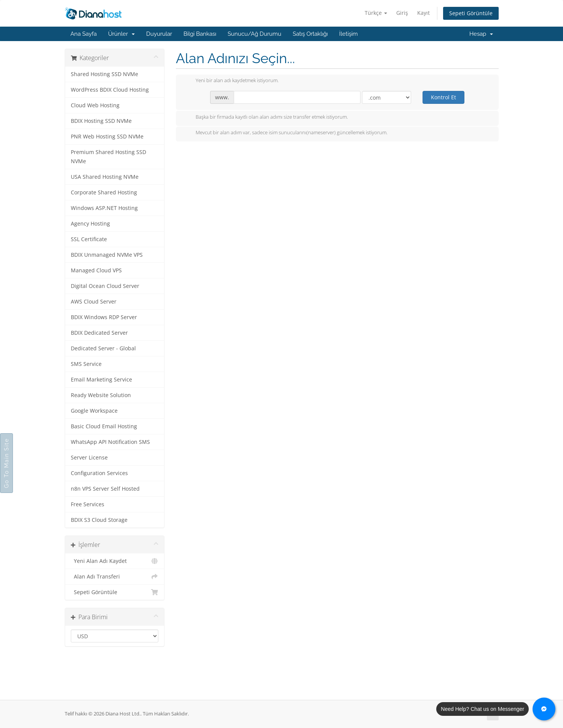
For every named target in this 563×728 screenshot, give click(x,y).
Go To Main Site (6, 463)
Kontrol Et (443, 97)
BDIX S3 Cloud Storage (99, 520)
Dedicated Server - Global (103, 348)
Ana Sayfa (84, 34)
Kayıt (423, 13)
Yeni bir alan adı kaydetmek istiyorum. (231, 81)
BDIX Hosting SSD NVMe (101, 121)
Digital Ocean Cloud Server (105, 286)
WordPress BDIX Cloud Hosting (110, 90)
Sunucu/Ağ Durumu (254, 34)
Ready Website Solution (101, 395)
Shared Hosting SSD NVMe (104, 74)
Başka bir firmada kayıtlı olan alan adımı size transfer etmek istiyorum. (266, 118)
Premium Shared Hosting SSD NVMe (108, 157)
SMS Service (86, 364)
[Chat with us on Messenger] (544, 709)
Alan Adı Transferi (115, 577)
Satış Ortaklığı (310, 34)
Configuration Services (99, 473)
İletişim (348, 34)
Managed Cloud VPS (96, 270)
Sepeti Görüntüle (471, 13)
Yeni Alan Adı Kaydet (115, 561)
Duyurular (159, 34)
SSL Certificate (89, 239)
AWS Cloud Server (94, 302)
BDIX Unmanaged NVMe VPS (107, 255)
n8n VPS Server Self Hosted (105, 489)
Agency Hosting (90, 224)
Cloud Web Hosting (95, 105)
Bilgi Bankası (200, 34)
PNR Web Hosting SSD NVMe (107, 137)
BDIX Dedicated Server (99, 333)
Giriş (402, 13)
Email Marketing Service (101, 380)
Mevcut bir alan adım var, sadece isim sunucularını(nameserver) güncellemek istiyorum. (285, 133)
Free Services (88, 504)
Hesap (481, 34)
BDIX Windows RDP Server (104, 317)
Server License (89, 458)
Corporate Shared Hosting (104, 192)
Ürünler (121, 34)
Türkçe (376, 13)
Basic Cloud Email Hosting (104, 426)
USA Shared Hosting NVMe (105, 177)
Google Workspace (94, 411)
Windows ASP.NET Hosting (104, 208)
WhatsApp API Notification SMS (110, 442)
